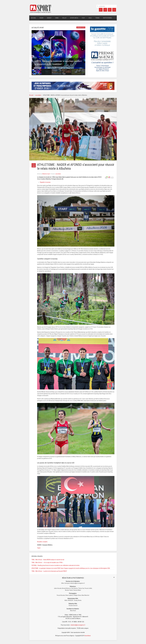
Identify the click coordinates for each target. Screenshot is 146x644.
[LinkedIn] (110, 10)
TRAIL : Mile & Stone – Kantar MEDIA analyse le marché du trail (48, 560)
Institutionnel (108, 18)
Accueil (34, 18)
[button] (58, 49)
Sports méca (74, 18)
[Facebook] (101, 10)
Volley (64, 18)
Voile (90, 18)
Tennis (97, 18)
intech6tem (88, 636)
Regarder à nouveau (45, 182)
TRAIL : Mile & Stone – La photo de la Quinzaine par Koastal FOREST (49, 571)
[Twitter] (105, 10)
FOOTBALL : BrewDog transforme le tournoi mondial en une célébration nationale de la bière (56, 565)
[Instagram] (114, 10)
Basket (49, 18)
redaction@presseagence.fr (78, 625)
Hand (57, 18)
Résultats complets (42, 542)
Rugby (42, 18)
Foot (83, 18)
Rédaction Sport (46, 174)
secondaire (38, 95)
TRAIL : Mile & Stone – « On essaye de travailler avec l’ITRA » (47, 563)
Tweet (39, 548)
